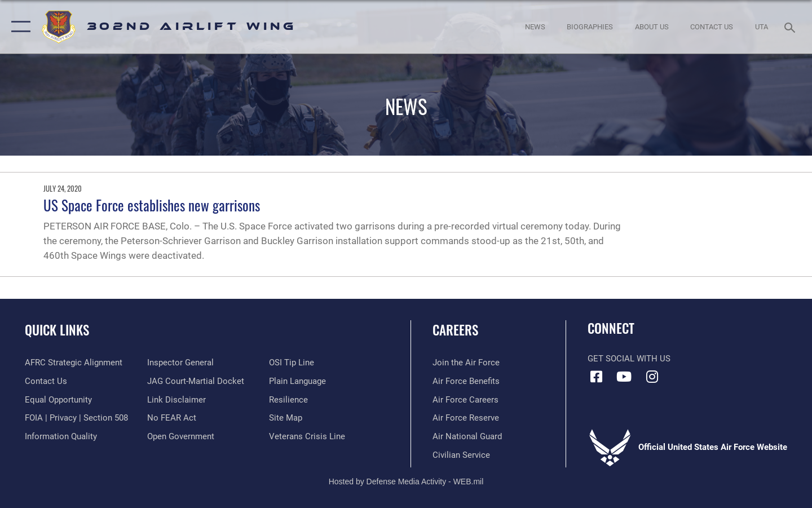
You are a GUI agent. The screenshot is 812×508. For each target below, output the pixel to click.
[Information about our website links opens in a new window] (176, 400)
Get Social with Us (629, 359)
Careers (455, 330)
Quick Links (57, 330)
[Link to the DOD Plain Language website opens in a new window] (297, 381)
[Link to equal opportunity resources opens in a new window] (58, 400)
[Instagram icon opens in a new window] (652, 377)
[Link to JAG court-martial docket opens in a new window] (196, 381)
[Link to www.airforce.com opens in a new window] (466, 363)
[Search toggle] (791, 26)
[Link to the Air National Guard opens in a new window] (467, 436)
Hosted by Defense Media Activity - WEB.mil (406, 482)
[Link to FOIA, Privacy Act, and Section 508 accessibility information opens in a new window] (76, 418)
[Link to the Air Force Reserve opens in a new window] (466, 418)
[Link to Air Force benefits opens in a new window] (466, 381)
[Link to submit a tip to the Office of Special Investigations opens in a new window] (292, 363)
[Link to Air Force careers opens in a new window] (465, 400)
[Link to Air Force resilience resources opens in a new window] (288, 400)
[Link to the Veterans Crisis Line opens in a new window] (307, 436)
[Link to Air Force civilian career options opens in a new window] (461, 455)
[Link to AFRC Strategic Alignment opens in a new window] (74, 363)
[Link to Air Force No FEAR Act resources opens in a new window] (172, 418)
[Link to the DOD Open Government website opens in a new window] (181, 436)
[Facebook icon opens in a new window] (596, 377)
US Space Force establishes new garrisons (152, 205)
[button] (18, 27)
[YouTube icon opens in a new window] (624, 377)
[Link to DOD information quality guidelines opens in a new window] (61, 436)
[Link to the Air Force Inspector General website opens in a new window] (180, 363)
